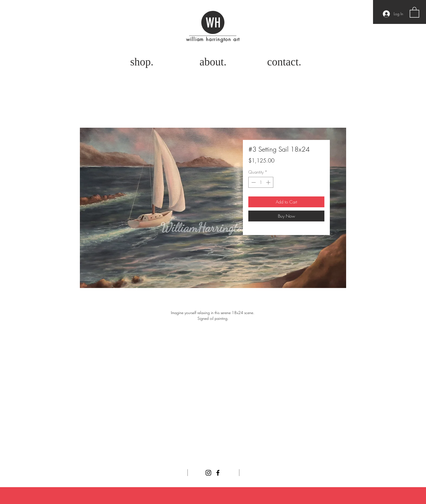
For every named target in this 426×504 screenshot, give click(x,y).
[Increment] (269, 182)
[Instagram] (208, 473)
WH (213, 23)
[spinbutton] (261, 182)
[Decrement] (253, 182)
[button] (414, 12)
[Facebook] (218, 473)
